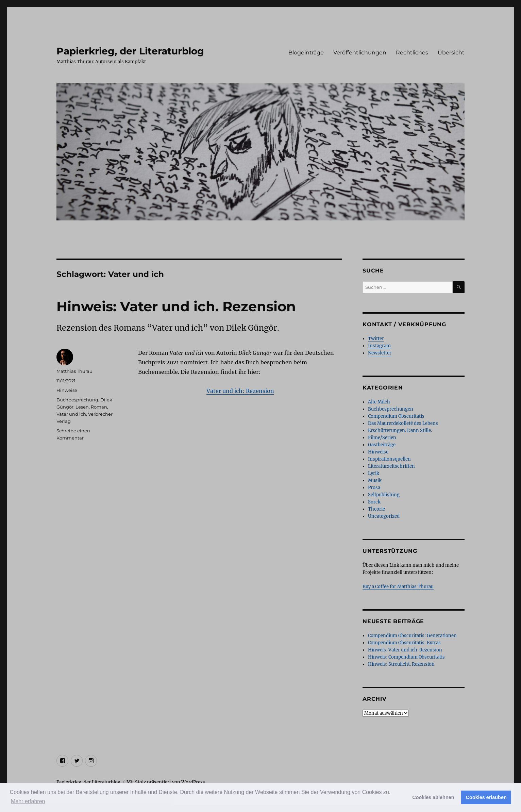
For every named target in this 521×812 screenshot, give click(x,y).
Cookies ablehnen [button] (433, 797)
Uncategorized (384, 516)
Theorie (376, 509)
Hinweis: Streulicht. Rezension (401, 664)
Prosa (374, 488)
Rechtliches (412, 53)
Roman (99, 407)
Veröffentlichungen (360, 53)
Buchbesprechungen (391, 409)
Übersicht (451, 53)
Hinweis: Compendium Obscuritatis (406, 657)
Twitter (376, 339)
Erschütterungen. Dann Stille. (400, 430)
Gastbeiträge (382, 445)
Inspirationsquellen (389, 459)
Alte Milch (379, 402)
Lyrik (374, 473)
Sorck (374, 502)
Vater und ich (71, 414)
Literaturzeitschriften (391, 466)
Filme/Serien (382, 438)
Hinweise (67, 390)
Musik (375, 480)
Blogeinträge (306, 53)
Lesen (82, 407)
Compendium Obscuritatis (396, 416)
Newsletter (380, 353)
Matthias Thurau (74, 371)
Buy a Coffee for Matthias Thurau (398, 587)
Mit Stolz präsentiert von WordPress (166, 782)
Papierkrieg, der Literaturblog (130, 51)
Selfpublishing (384, 495)
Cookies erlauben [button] (486, 797)
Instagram (379, 346)
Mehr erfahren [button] (28, 801)
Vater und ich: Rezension (240, 391)
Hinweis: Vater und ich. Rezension (176, 306)
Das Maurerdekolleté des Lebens (403, 423)
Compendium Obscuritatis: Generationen (412, 636)
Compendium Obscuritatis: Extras (404, 643)
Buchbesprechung (77, 400)
